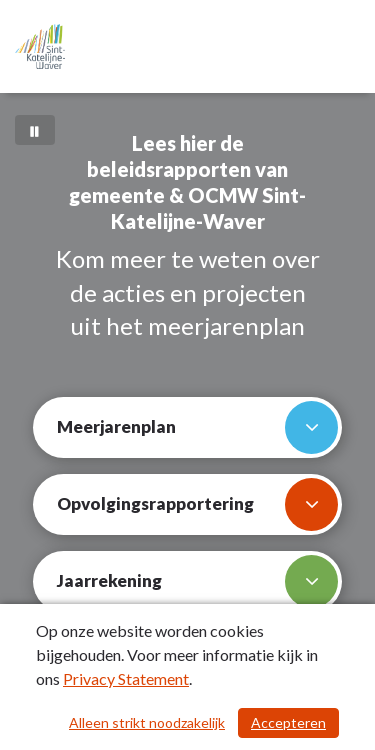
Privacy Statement (126, 678)
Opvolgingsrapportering (197, 504)
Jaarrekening (197, 581)
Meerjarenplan (197, 427)
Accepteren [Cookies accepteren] (288, 722)
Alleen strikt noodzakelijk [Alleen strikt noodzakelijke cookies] (147, 722)
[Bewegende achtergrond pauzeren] (35, 130)
